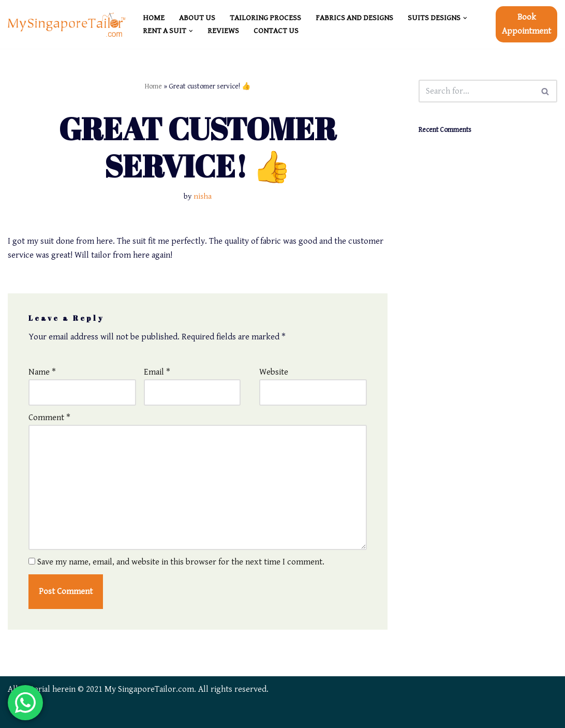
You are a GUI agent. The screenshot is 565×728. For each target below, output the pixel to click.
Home (153, 86)
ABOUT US (197, 18)
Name (42, 372)
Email (157, 372)
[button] (465, 18)
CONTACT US (276, 31)
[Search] (476, 91)
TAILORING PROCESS (265, 18)
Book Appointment (526, 24)
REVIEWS (223, 31)
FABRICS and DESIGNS (354, 18)
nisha (203, 196)
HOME (154, 18)
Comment (49, 418)
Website (274, 372)
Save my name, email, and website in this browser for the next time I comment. (181, 562)
